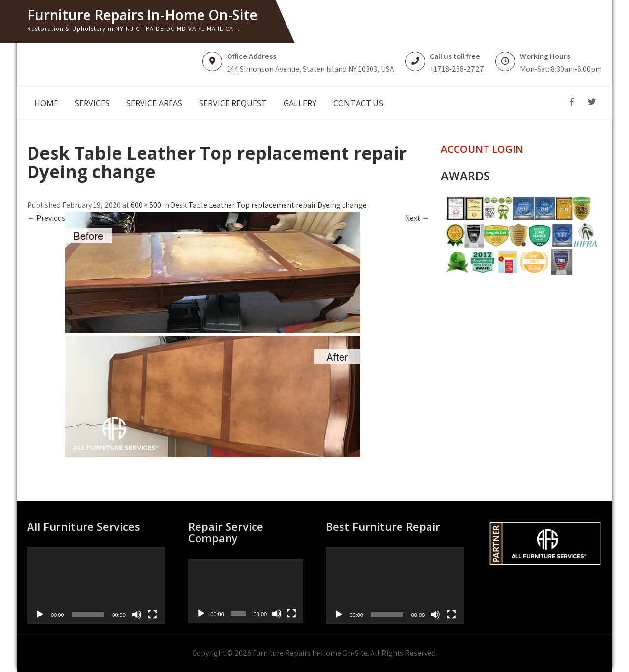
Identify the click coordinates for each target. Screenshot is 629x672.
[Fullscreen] (152, 615)
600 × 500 (146, 205)
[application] (96, 586)
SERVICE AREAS (154, 103)
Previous (46, 218)
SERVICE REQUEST (233, 103)
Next (417, 218)
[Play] (40, 615)
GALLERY (300, 103)
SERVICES (92, 103)
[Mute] (137, 615)
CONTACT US (358, 103)
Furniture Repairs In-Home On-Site (142, 15)
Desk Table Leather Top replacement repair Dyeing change (269, 205)
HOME (46, 103)
